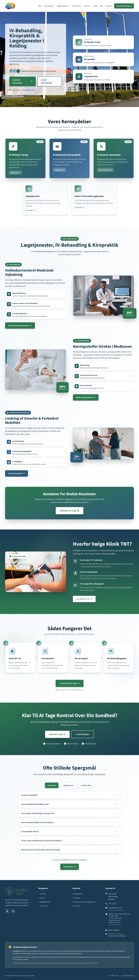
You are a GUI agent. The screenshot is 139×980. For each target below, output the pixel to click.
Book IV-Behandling (86, 397)
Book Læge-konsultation (20, 325)
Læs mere (15, 173)
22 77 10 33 (112, 904)
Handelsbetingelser (128, 976)
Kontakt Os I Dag (70, 511)
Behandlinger (44, 902)
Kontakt (109, 6)
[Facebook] (7, 911)
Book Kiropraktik (17, 473)
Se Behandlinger (83, 734)
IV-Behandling (86, 785)
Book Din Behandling (23, 81)
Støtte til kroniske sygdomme (84, 902)
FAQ (102, 6)
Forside (42, 894)
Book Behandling (124, 6)
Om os (88, 6)
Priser (95, 6)
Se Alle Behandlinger (47, 81)
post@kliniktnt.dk (115, 908)
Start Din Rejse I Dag (70, 683)
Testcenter (77, 6)
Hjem (40, 6)
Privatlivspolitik (114, 976)
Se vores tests (105, 170)
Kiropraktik (49, 6)
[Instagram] (13, 911)
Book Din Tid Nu (57, 734)
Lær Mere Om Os (84, 599)
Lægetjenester (63, 6)
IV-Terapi (76, 898)
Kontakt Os (70, 867)
